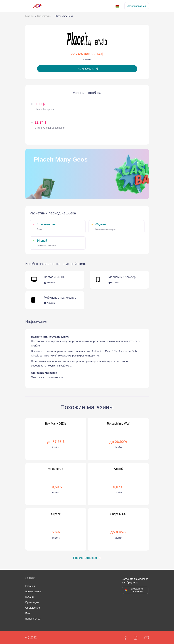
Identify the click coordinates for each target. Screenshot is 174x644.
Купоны (30, 597)
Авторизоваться (137, 6)
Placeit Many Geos (64, 16)
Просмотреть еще (85, 558)
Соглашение (33, 608)
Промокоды (32, 602)
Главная (30, 16)
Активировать (86, 69)
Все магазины (44, 16)
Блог (28, 613)
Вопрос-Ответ (33, 619)
